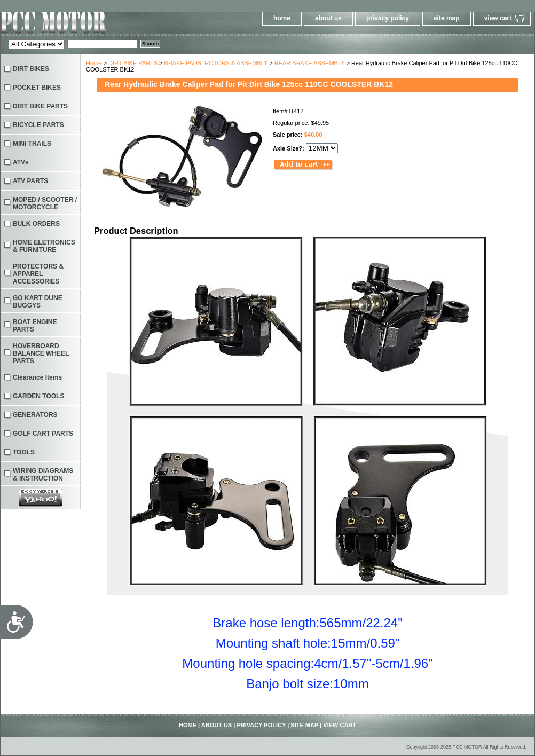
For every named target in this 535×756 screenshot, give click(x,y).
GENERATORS (35, 415)
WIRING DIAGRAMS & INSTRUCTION (43, 475)
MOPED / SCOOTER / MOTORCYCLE (45, 203)
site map (447, 18)
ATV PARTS (30, 181)
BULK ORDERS (36, 224)
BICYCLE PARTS (38, 125)
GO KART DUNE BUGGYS (38, 302)
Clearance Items (37, 377)
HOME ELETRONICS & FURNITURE (44, 246)
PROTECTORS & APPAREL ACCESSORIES (38, 274)
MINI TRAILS (32, 144)
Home (94, 63)
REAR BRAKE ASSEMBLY (310, 63)
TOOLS (24, 452)
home (282, 18)
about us (328, 18)
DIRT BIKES (31, 69)
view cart (498, 18)
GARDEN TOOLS (38, 396)
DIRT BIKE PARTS (133, 63)
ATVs (21, 162)
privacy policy (388, 18)
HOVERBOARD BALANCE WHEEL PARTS (41, 353)
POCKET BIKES (37, 88)
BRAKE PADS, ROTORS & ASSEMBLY (216, 63)
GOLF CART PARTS (43, 434)
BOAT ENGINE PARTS (35, 326)
